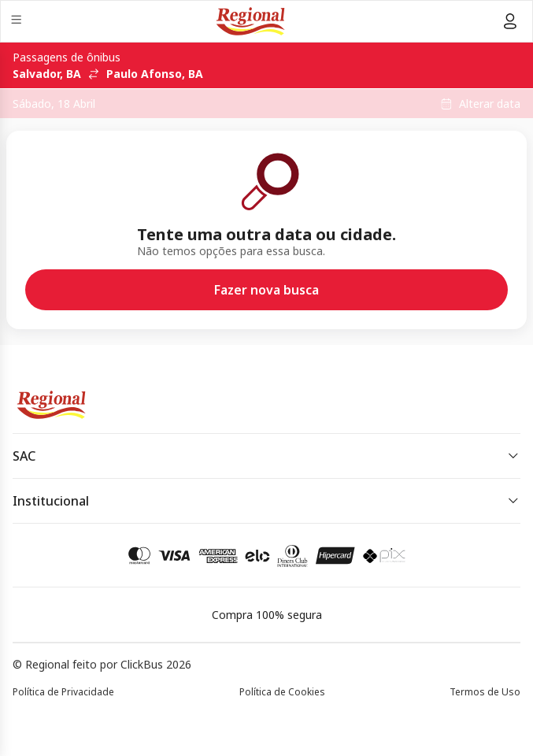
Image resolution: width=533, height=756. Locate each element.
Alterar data (490, 104)
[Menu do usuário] (510, 21)
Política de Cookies (282, 692)
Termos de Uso (485, 692)
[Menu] (18, 22)
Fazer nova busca (266, 290)
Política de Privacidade (63, 692)
